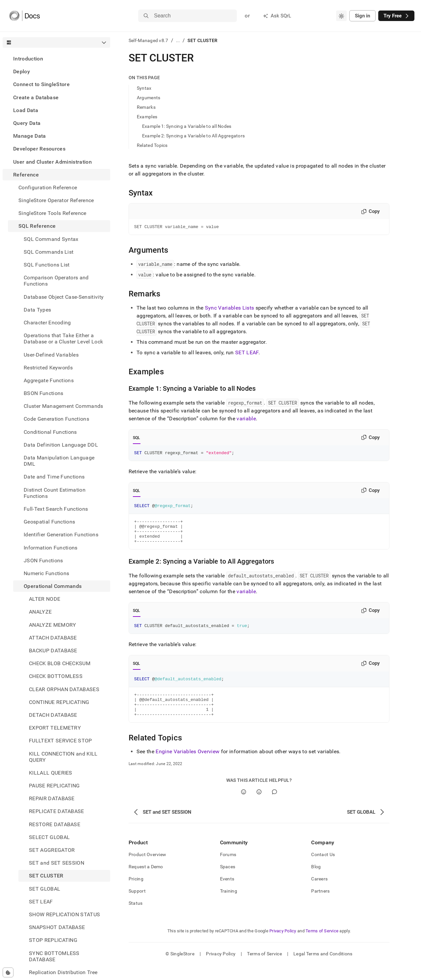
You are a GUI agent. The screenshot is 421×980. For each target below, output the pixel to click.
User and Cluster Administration (52, 162)
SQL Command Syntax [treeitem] (51, 239)
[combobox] (341, 16)
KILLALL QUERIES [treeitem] (51, 773)
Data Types (37, 310)
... (178, 40)
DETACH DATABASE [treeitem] (53, 715)
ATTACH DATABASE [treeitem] (53, 638)
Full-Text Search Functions (56, 509)
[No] (259, 807)
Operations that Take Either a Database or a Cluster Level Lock (63, 338)
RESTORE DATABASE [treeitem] (55, 824)
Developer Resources (39, 149)
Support (137, 906)
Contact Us (323, 869)
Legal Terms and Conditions (323, 968)
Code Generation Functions (56, 419)
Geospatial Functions (49, 522)
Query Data (27, 123)
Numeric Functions (46, 573)
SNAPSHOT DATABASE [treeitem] (57, 927)
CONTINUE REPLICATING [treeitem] (59, 702)
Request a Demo (146, 881)
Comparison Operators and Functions (56, 281)
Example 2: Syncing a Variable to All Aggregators (193, 136)
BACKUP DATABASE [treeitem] (53, 651)
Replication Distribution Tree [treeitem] (63, 972)
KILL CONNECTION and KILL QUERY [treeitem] (63, 757)
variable (246, 420)
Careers (319, 894)
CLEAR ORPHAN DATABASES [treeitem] (64, 689)
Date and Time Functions (54, 477)
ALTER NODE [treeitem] (45, 599)
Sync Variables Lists (229, 309)
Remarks (146, 107)
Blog (316, 881)
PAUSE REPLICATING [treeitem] (54, 786)
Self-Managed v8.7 (149, 40)
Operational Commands (53, 586)
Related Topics (152, 145)
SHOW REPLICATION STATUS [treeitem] (64, 914)
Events (227, 894)
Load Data (26, 110)
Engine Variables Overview (187, 766)
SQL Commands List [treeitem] (49, 252)
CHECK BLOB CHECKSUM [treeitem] (60, 663)
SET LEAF (247, 353)
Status (136, 918)
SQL (137, 439)
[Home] (25, 16)
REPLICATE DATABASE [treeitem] (57, 811)
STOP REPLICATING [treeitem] (53, 940)
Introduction (28, 59)
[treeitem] (56, 59)
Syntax (144, 88)
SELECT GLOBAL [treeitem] (49, 837)
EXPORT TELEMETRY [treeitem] (55, 728)
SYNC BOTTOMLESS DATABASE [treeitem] (54, 956)
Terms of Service (322, 946)
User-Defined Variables (51, 355)
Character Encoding (47, 323)
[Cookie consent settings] (8, 972)
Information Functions (51, 548)
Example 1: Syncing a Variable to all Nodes (187, 126)
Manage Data (30, 136)
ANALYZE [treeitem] (40, 612)
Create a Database (36, 97)
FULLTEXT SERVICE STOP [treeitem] (61, 741)
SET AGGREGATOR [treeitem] (52, 850)
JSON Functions (43, 560)
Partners (320, 906)
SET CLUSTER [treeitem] (46, 876)
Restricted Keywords (48, 368)
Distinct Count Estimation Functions (55, 493)
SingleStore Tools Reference (52, 213)
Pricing (136, 894)
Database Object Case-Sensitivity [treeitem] (64, 297)
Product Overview (147, 869)
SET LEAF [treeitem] (41, 902)
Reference (26, 175)
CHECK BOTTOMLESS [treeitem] (56, 676)
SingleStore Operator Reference (56, 200)
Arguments (149, 98)
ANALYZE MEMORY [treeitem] (52, 625)
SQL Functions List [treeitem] (47, 265)
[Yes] (244, 807)
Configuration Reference (48, 187)
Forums (228, 869)
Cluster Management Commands (63, 406)
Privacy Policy (283, 946)
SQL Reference (37, 226)
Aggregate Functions (49, 380)
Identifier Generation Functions (61, 535)
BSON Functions (43, 393)
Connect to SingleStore (41, 84)
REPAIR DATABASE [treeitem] (52, 798)
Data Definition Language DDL (61, 445)
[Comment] (274, 807)
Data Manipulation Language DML (59, 461)
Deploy (22, 71)
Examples (147, 117)
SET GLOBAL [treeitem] (45, 889)
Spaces (228, 881)
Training (229, 906)
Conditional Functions (50, 432)
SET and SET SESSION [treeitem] (57, 863)
